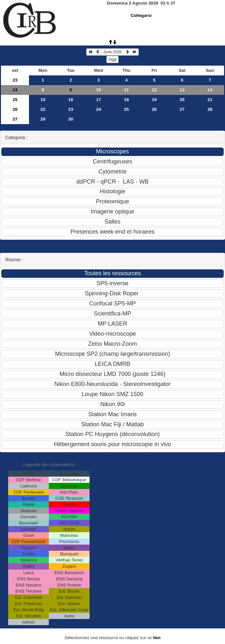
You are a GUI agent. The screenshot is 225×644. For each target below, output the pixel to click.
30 (71, 119)
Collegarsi (141, 15)
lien (157, 638)
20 (182, 100)
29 (43, 119)
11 (127, 90)
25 (15, 100)
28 (210, 109)
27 (182, 109)
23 (15, 80)
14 (210, 90)
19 (154, 100)
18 (127, 100)
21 (210, 100)
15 (43, 100)
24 (15, 90)
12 (154, 90)
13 (182, 90)
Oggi (112, 59)
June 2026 (112, 52)
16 (71, 100)
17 (98, 100)
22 (43, 109)
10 (98, 90)
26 (15, 109)
